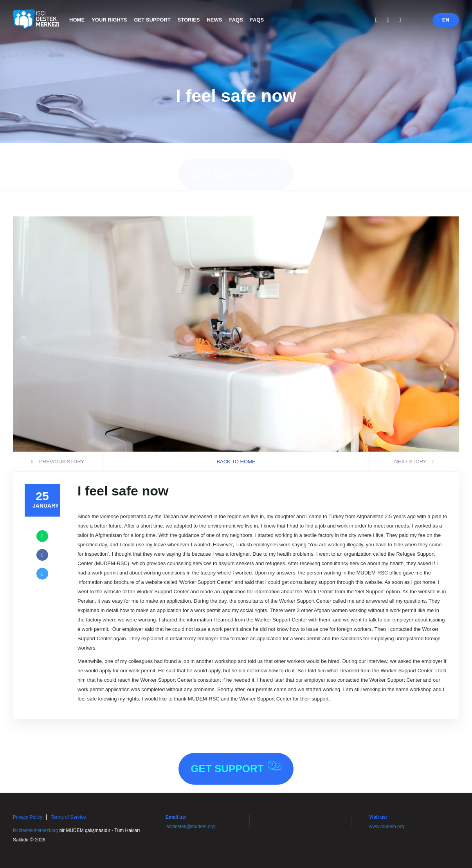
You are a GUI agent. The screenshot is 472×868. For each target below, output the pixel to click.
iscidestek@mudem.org (190, 827)
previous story (58, 462)
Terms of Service (68, 817)
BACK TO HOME (236, 462)
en (446, 20)
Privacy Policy (28, 817)
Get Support (236, 166)
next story (414, 462)
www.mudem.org (386, 827)
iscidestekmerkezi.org (35, 830)
